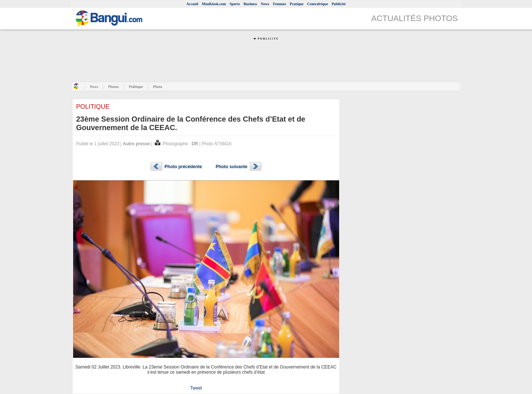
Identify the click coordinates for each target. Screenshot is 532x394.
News (265, 4)
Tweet (196, 388)
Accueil (192, 4)
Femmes (280, 4)
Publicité (339, 4)
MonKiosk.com (214, 4)
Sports (235, 4)
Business (250, 4)
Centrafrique (318, 4)
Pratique (296, 4)
